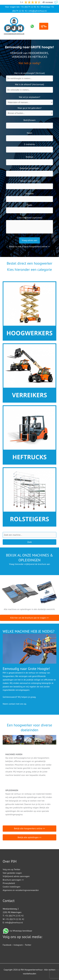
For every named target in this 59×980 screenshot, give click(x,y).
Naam (30, 133)
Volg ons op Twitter (11, 869)
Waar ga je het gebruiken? (29, 108)
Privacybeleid (9, 883)
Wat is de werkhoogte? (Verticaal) (29, 73)
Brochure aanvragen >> (13, 880)
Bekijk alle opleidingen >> (29, 837)
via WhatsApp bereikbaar (21, 931)
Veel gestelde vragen (12, 873)
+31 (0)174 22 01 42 (30, 7)
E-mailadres (29, 144)
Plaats (30, 205)
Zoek (29, 542)
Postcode (29, 193)
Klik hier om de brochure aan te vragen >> (29, 618)
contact (12, 704)
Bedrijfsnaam (30, 120)
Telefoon (29, 157)
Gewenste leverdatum (30, 168)
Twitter (28, 945)
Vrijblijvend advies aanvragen (16, 876)
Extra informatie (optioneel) (29, 218)
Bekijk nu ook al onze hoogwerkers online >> (29, 246)
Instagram (18, 945)
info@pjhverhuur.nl (38, 11)
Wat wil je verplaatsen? (30, 97)
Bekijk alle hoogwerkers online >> (29, 828)
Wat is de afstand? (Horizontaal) (29, 84)
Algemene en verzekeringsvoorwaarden (21, 890)
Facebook (7, 945)
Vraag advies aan (29, 240)
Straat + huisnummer (29, 181)
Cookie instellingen (11, 887)
